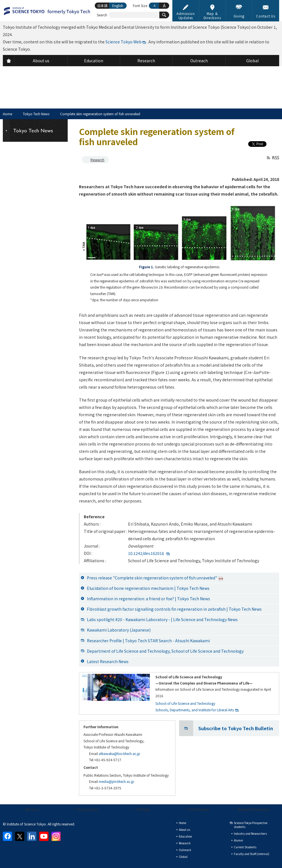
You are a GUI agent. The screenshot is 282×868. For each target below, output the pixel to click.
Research (97, 160)
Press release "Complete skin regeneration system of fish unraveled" (155, 578)
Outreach (185, 850)
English (118, 5)
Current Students (245, 847)
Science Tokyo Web (124, 42)
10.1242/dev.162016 (146, 553)
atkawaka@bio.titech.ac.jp (119, 753)
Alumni (238, 840)
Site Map (143, 809)
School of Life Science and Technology (185, 703)
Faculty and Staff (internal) (252, 854)
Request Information (254, 809)
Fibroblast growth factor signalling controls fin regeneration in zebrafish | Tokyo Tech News (174, 609)
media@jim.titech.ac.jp (116, 781)
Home (7, 114)
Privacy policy (88, 809)
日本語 (102, 5)
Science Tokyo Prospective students (251, 825)
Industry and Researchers (250, 833)
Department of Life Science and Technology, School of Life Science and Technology (165, 651)
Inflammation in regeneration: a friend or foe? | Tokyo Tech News (148, 599)
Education (185, 836)
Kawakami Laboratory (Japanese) (119, 630)
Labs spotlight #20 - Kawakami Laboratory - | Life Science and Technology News (162, 619)
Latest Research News (108, 661)
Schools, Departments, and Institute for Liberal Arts (195, 710)
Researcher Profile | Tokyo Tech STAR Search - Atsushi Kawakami (148, 641)
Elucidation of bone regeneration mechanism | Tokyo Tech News (148, 588)
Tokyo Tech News (36, 114)
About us (32, 809)
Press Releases (199, 809)
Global (183, 857)
